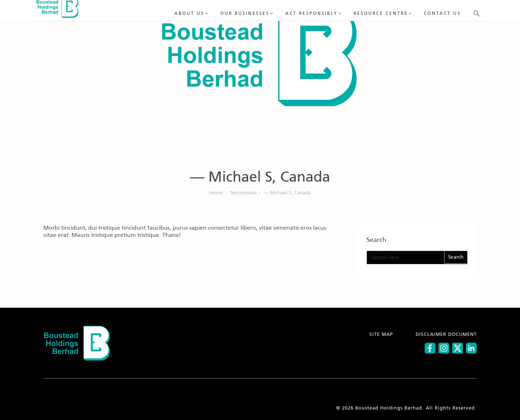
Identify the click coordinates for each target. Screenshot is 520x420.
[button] (409, 130)
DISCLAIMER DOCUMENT (446, 335)
